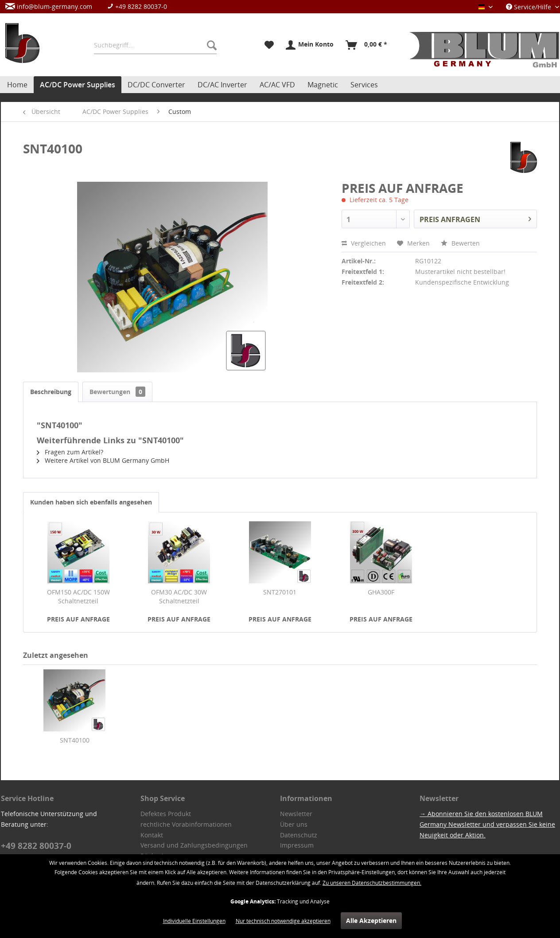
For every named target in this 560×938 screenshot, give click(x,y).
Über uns (294, 824)
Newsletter (296, 814)
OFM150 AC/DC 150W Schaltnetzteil (78, 596)
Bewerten (460, 243)
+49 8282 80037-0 (137, 6)
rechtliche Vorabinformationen (186, 824)
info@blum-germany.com (49, 6)
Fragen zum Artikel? (70, 452)
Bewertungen (117, 392)
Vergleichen (364, 243)
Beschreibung (51, 392)
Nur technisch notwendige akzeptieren (283, 921)
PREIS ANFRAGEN (475, 218)
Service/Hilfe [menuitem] (529, 7)
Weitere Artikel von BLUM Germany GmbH (103, 460)
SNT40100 (75, 740)
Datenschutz (299, 835)
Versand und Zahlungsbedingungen (194, 845)
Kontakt (152, 835)
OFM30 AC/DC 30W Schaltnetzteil (179, 596)
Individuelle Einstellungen (194, 921)
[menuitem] (91, 6)
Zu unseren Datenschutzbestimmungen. (372, 883)
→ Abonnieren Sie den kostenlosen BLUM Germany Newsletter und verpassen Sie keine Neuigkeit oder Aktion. (487, 824)
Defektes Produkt (166, 814)
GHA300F (381, 592)
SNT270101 (280, 592)
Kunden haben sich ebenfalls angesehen (91, 502)
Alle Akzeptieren (371, 920)
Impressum (297, 845)
